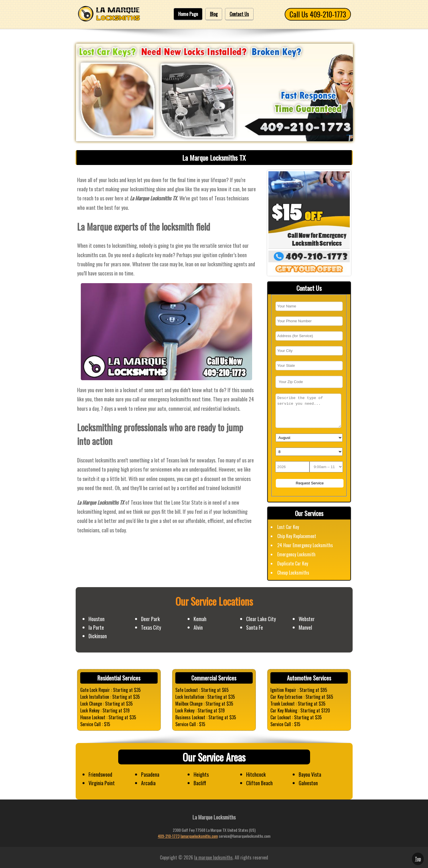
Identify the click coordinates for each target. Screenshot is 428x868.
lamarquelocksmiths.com (199, 836)
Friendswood (100, 774)
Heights (201, 774)
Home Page (188, 14)
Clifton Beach (259, 783)
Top (418, 859)
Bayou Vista (310, 774)
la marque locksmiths (213, 857)
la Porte (96, 627)
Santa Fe (255, 627)
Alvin (198, 627)
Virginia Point (102, 783)
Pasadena (150, 774)
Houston (97, 619)
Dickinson (98, 636)
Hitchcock (256, 774)
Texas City (151, 627)
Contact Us (239, 14)
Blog (214, 14)
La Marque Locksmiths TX (214, 158)
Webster (307, 619)
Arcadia (148, 783)
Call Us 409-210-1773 (318, 14)
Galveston (308, 783)
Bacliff (200, 783)
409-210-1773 (169, 836)
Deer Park (150, 619)
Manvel (305, 627)
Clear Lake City (261, 619)
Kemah (200, 619)
